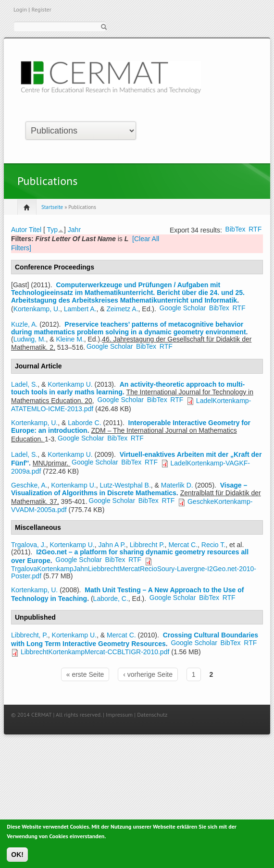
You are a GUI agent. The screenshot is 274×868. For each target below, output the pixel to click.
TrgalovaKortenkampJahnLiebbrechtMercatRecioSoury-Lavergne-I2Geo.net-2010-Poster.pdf (134, 572)
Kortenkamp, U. (37, 309)
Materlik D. (177, 485)
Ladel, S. (24, 384)
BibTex (236, 229)
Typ (52, 230)
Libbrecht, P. (30, 635)
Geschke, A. (29, 485)
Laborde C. (84, 423)
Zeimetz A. (122, 309)
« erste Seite (85, 674)
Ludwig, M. (30, 339)
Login (20, 9)
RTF (255, 229)
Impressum (119, 715)
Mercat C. (183, 545)
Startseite (52, 207)
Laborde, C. (111, 599)
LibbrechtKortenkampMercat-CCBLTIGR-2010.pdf (95, 652)
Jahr (74, 230)
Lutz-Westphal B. (125, 485)
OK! (17, 857)
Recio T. (213, 545)
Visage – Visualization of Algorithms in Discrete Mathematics (129, 489)
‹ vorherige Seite (148, 674)
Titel (35, 230)
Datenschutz (152, 715)
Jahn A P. (112, 545)
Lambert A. (80, 309)
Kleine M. (70, 339)
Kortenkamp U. (70, 384)
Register (41, 9)
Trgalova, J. (29, 545)
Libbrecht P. (147, 545)
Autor (19, 230)
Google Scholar (183, 308)
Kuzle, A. (24, 324)
